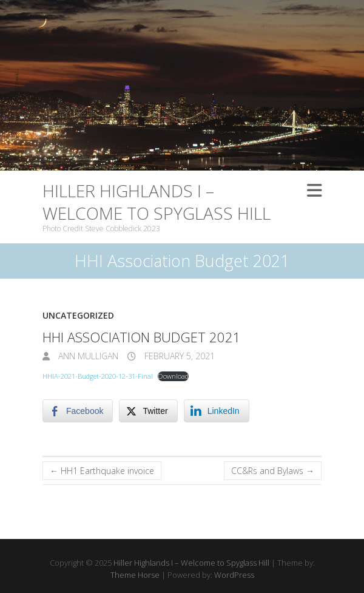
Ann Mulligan (87, 356)
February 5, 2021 (178, 356)
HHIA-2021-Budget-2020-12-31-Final (98, 376)
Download (173, 376)
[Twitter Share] (148, 411)
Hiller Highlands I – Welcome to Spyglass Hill (157, 202)
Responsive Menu (314, 190)
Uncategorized (78, 315)
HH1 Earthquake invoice (102, 471)
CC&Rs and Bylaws (273, 471)
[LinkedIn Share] (217, 411)
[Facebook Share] (78, 411)
